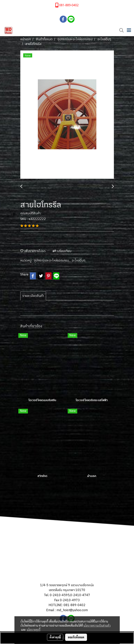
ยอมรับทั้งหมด (76, 637)
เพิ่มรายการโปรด (33, 251)
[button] (120, 30)
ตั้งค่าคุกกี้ (55, 637)
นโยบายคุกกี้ (34, 630)
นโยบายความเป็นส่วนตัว (97, 625)
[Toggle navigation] (129, 30)
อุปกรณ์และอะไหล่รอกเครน (52, 261)
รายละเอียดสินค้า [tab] (33, 296)
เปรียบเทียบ (62, 251)
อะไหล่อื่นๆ (79, 261)
